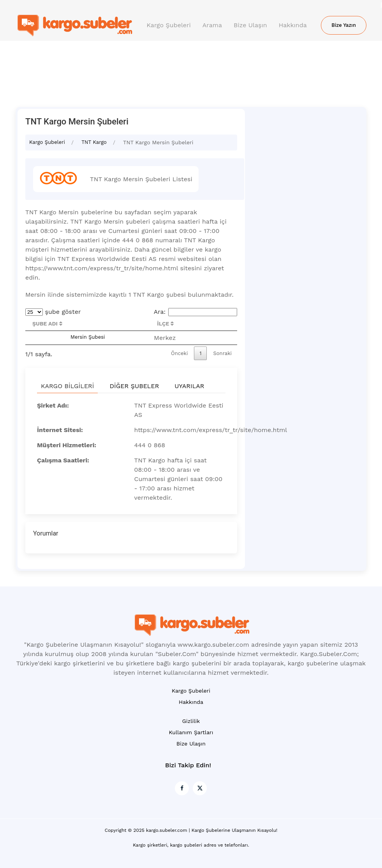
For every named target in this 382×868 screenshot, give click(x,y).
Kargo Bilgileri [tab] (67, 386)
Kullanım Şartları (191, 732)
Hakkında (293, 25)
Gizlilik (191, 721)
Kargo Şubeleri (169, 25)
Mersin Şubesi (88, 337)
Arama (212, 25)
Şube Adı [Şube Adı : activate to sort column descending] (47, 324)
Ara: (195, 312)
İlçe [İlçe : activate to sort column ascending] (165, 324)
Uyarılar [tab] (189, 386)
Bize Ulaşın (250, 25)
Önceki (179, 353)
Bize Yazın (344, 25)
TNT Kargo (94, 142)
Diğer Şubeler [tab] (134, 386)
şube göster (53, 312)
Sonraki (222, 353)
